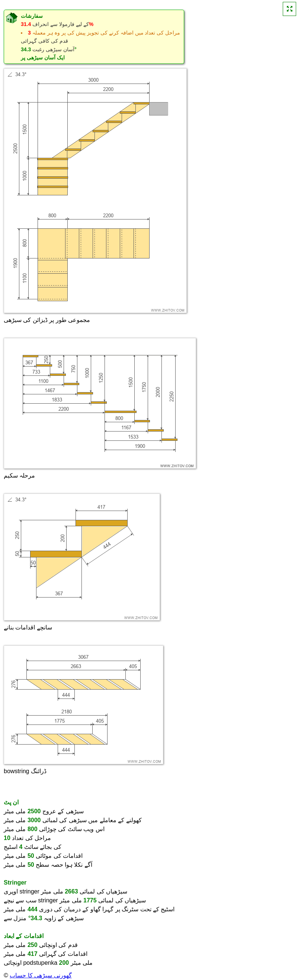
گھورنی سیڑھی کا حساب (41, 975)
